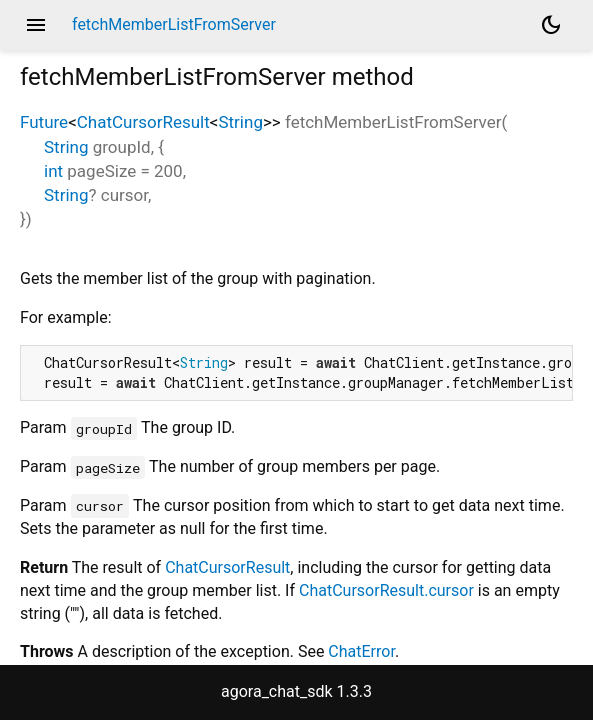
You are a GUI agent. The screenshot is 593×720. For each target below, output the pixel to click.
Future (44, 122)
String (240, 122)
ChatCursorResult (143, 122)
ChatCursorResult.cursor (386, 590)
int (53, 171)
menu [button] (36, 25)
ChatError (361, 651)
